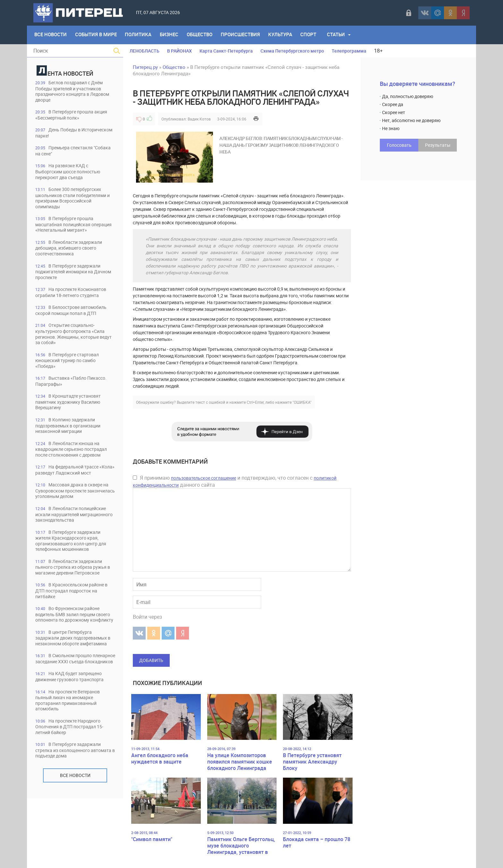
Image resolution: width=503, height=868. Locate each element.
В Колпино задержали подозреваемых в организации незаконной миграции (72, 438)
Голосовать (399, 145)
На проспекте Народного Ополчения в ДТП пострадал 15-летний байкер (73, 779)
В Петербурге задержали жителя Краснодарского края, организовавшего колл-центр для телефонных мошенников (71, 572)
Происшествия (244, 35)
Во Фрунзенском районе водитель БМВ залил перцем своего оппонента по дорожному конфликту (75, 650)
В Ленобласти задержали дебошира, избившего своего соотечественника (72, 257)
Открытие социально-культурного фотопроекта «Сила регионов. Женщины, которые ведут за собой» (73, 344)
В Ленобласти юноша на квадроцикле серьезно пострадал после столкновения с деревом (75, 464)
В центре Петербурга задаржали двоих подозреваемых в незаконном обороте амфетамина (72, 680)
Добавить (151, 660)
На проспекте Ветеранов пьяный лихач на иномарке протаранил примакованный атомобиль (71, 752)
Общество (203, 35)
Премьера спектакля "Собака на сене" (67, 152)
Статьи (342, 35)
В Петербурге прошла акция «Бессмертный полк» (75, 116)
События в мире (97, 35)
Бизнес (172, 35)
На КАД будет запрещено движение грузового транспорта (74, 728)
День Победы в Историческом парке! (61, 134)
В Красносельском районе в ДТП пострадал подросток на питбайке (73, 623)
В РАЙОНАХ (179, 51)
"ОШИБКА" (302, 402)
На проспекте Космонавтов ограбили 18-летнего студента (75, 302)
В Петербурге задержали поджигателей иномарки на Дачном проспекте (71, 281)
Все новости (75, 828)
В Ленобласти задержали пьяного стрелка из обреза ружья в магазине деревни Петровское (75, 599)
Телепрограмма (349, 51)
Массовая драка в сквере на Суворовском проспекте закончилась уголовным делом (73, 515)
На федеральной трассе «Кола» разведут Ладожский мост (70, 491)
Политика (140, 35)
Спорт (314, 35)
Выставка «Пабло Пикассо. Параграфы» (74, 392)
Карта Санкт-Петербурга (226, 51)
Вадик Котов (199, 119)
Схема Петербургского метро (292, 51)
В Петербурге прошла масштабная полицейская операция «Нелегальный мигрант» (67, 230)
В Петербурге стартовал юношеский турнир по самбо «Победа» (70, 371)
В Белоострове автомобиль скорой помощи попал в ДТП (75, 320)
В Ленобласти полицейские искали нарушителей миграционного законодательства (75, 542)
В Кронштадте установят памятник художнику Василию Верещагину (71, 413)
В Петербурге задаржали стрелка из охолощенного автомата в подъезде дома (71, 803)
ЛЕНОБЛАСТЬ (145, 51)
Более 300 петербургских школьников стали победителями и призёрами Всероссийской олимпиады (71, 200)
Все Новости (51, 35)
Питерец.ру (145, 67)
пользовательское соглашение (204, 478)
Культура (285, 35)
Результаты (438, 145)
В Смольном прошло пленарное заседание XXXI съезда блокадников (67, 707)
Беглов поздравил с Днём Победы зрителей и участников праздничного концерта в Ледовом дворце (73, 91)
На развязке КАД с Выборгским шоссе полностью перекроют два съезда (72, 173)
